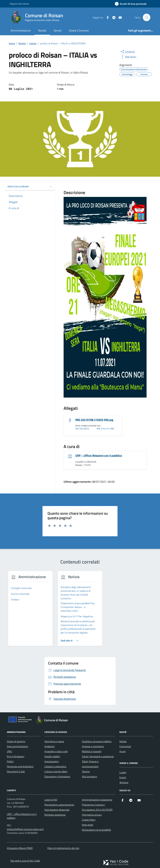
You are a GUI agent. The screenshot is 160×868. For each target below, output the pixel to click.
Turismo (86, 772)
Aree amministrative (17, 747)
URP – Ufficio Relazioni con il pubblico (99, 456)
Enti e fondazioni (16, 757)
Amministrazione (21, 30)
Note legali (87, 825)
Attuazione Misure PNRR (20, 848)
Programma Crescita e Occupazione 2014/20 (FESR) (97, 807)
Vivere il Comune (79, 30)
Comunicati (125, 747)
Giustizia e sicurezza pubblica (97, 741)
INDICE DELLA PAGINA (30, 187)
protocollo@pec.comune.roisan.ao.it (25, 829)
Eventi (123, 778)
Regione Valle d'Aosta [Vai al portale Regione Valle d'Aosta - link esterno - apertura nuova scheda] (19, 4)
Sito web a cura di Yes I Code (25, 861)
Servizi (57, 30)
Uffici (9, 752)
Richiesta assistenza (55, 815)
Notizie (123, 741)
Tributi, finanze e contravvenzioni (90, 764)
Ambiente (49, 747)
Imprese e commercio (93, 747)
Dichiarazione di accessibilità (96, 830)
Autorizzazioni (52, 762)
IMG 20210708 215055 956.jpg (94, 420)
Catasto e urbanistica (55, 767)
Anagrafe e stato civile (56, 752)
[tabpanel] (30, 611)
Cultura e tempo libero (56, 772)
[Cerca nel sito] (147, 17)
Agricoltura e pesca (54, 741)
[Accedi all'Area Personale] (131, 4)
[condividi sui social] (127, 52)
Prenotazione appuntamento (59, 805)
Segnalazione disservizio (57, 810)
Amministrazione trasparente (97, 800)
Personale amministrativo (20, 767)
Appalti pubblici (52, 757)
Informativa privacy (92, 815)
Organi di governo (16, 741)
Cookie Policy (89, 820)
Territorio (124, 783)
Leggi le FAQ (51, 800)
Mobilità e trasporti (92, 752)
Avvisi (122, 752)
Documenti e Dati (16, 772)
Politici (10, 762)
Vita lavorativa (89, 777)
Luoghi (123, 773)
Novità (42, 30)
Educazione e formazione (57, 777)
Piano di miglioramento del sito (63, 848)
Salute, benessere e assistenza (98, 757)
